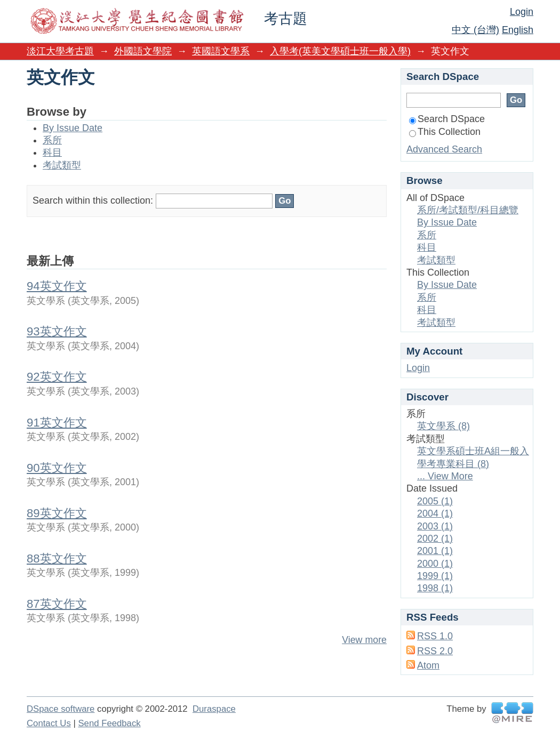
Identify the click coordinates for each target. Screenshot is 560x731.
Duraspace (214, 709)
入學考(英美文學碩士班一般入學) (340, 51)
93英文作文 (57, 331)
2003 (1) (435, 526)
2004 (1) (435, 513)
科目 (52, 152)
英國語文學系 (221, 51)
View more (364, 640)
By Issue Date (73, 128)
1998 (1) (435, 588)
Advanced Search (444, 149)
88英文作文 (57, 559)
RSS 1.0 (435, 636)
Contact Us (49, 723)
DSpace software (61, 709)
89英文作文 (57, 513)
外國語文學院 (143, 51)
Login (522, 12)
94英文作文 (57, 286)
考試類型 (62, 165)
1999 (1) (435, 576)
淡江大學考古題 (60, 51)
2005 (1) (435, 501)
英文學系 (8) (443, 426)
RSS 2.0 (435, 651)
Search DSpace (447, 119)
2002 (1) (435, 539)
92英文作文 (57, 377)
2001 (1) (435, 551)
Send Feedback (109, 723)
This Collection (445, 132)
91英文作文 (57, 423)
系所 (52, 140)
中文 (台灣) (475, 30)
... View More (445, 476)
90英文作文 (57, 468)
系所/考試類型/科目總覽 (468, 210)
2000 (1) (435, 564)
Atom (428, 665)
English (518, 30)
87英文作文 (57, 604)
